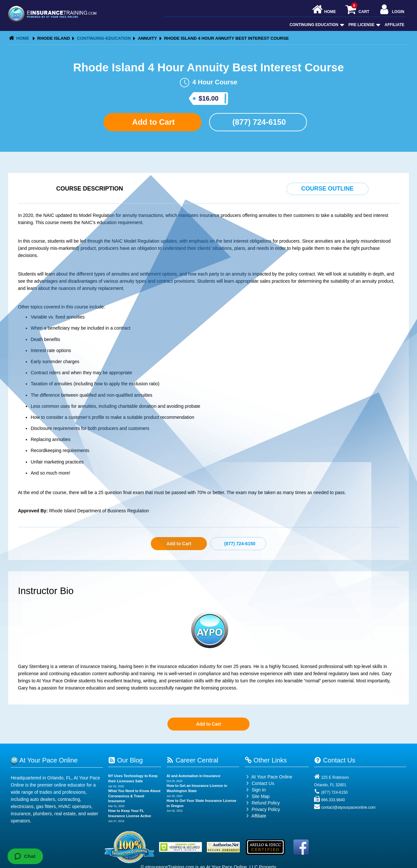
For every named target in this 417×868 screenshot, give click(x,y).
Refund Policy (266, 803)
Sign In (255, 790)
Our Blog (125, 760)
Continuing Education (316, 25)
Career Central (192, 760)
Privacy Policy (266, 809)
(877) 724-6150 (258, 122)
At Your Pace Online (268, 777)
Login (391, 10)
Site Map (257, 796)
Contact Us (259, 783)
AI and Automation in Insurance (193, 776)
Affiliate (395, 25)
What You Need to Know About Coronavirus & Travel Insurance (134, 796)
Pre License (364, 25)
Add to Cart (152, 122)
